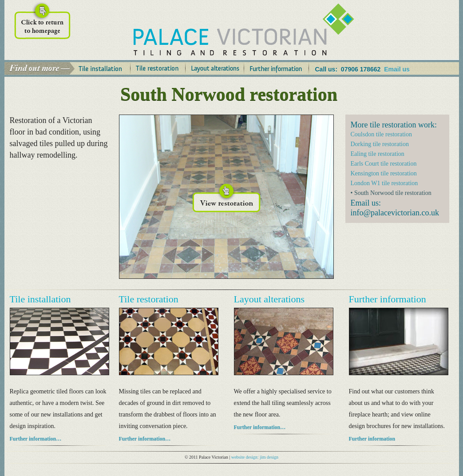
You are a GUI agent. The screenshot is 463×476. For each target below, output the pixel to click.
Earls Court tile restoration (384, 164)
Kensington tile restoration (384, 173)
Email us (397, 69)
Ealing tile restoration (378, 154)
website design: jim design (255, 457)
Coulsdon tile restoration (381, 134)
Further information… (36, 439)
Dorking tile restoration (380, 144)
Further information (372, 439)
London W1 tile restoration (384, 183)
